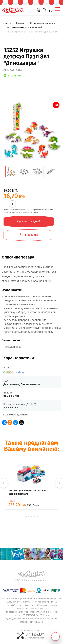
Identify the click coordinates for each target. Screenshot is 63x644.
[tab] (11, 171)
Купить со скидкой (29, 221)
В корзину (29, 235)
